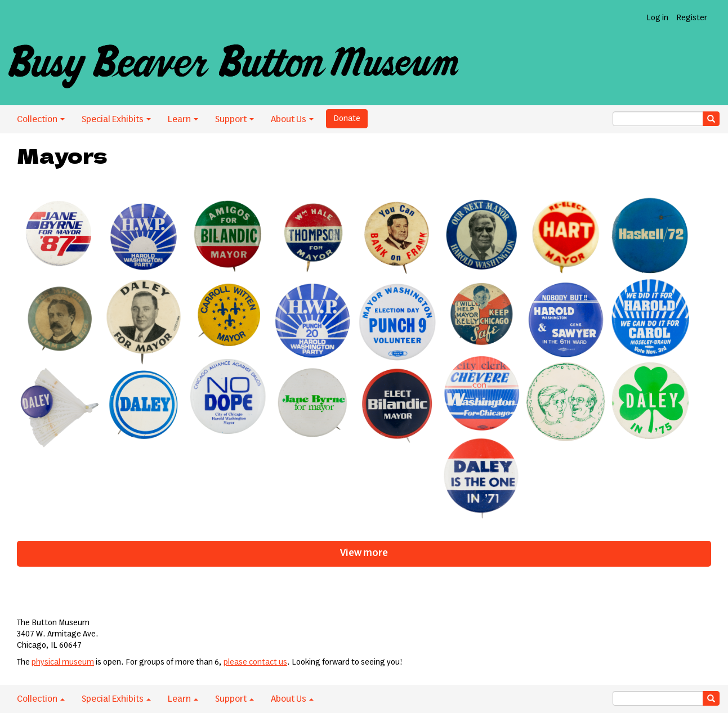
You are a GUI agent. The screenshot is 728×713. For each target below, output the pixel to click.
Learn (183, 119)
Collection (41, 119)
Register (692, 18)
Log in (657, 18)
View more (364, 553)
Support (235, 119)
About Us (292, 119)
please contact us (255, 662)
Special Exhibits (116, 119)
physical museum (63, 662)
